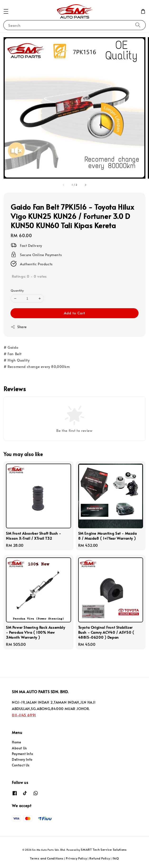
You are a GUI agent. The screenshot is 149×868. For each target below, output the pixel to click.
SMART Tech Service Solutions (104, 850)
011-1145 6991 (24, 715)
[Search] (138, 25)
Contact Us (21, 765)
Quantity (17, 290)
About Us (19, 748)
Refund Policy (100, 858)
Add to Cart (74, 313)
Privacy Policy (76, 858)
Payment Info (22, 754)
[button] (6, 11)
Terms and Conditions (47, 858)
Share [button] (19, 327)
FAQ (116, 858)
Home (16, 742)
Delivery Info (22, 759)
